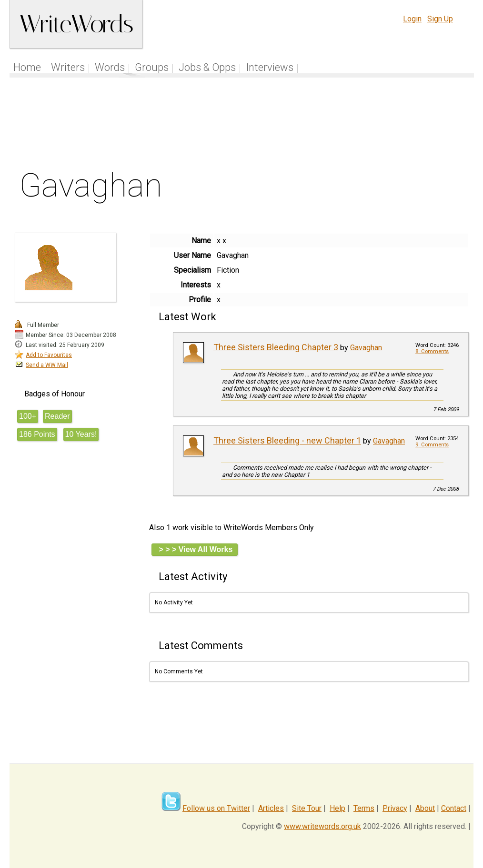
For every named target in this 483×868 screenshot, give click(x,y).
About (425, 808)
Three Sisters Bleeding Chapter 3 (276, 347)
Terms (364, 808)
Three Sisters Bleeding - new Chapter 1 (287, 440)
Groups (152, 67)
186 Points (37, 434)
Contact (454, 808)
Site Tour (307, 808)
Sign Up (440, 19)
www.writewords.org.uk (322, 826)
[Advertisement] (242, 126)
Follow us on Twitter (216, 808)
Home (27, 67)
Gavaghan (366, 348)
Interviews (270, 67)
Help (337, 808)
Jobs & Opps (207, 67)
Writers (68, 67)
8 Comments (432, 351)
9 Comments (432, 445)
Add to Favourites (49, 355)
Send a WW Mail (47, 365)
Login (412, 19)
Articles (271, 808)
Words (110, 67)
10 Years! (81, 434)
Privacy (395, 808)
